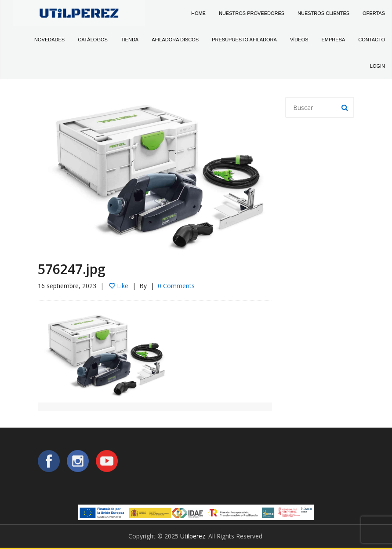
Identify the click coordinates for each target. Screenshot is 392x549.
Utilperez (193, 536)
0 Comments (176, 286)
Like (119, 286)
